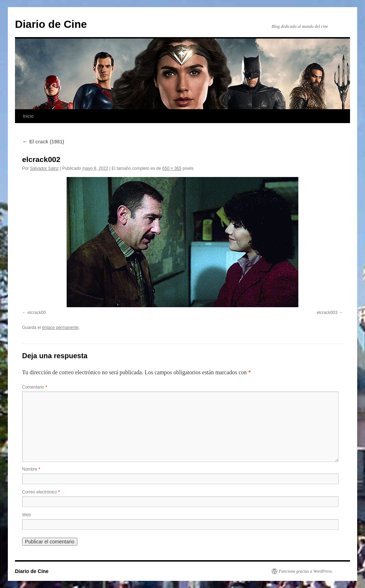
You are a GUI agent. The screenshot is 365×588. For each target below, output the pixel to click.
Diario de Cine (51, 24)
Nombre (31, 469)
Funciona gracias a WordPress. (306, 571)
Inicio (28, 116)
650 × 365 (172, 168)
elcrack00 (37, 313)
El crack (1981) (43, 142)
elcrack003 (327, 313)
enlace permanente (60, 328)
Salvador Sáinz (44, 168)
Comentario (35, 387)
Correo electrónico (41, 492)
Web (26, 515)
